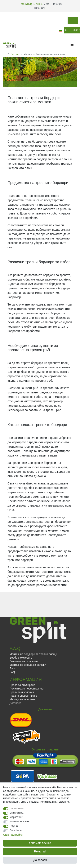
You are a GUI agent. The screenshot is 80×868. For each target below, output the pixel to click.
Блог (13, 668)
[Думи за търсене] (36, 20)
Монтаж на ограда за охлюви (28, 665)
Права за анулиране (22, 685)
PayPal (14, 826)
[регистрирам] (6, 30)
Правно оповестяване (23, 695)
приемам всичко (40, 843)
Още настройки (13, 835)
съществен (17, 808)
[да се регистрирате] (13, 30)
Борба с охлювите (21, 657)
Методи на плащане (22, 699)
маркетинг (16, 817)
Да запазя (40, 860)
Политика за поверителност (27, 688)
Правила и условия (22, 692)
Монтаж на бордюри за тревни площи (33, 654)
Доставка (15, 703)
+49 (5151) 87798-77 (31, 4)
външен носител (20, 821)
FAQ (12, 672)
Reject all (40, 851)
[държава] (61, 30)
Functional (16, 830)
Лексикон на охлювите (24, 661)
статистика (17, 813)
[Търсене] (73, 20)
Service (14, 54)
